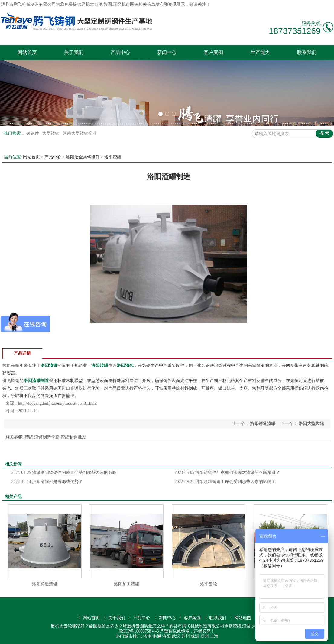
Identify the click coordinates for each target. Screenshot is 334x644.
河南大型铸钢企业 (80, 133)
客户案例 (213, 52)
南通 (157, 636)
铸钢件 (33, 133)
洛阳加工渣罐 (127, 584)
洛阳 (167, 636)
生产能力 (260, 52)
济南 (148, 636)
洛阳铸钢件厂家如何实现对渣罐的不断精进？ (227, 472)
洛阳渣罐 (113, 157)
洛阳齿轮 (209, 584)
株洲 (195, 636)
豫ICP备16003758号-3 (139, 631)
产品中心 (120, 52)
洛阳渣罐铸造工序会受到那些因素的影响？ (225, 482)
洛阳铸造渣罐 (263, 424)
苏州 (186, 636)
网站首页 (27, 52)
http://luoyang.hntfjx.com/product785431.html (58, 403)
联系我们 (307, 52)
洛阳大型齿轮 (311, 424)
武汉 (176, 636)
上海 (214, 636)
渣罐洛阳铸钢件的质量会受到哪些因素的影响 (64, 472)
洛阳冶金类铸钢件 (83, 157)
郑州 (205, 636)
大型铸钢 (51, 133)
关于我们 (74, 52)
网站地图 (243, 618)
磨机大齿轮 (92, 4)
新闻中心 (167, 52)
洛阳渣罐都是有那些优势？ (47, 482)
